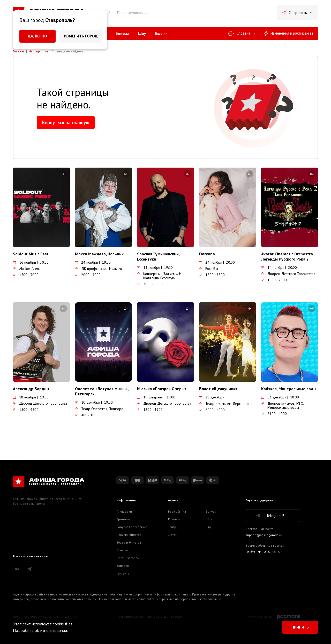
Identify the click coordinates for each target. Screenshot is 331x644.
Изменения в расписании (289, 34)
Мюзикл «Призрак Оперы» (162, 389)
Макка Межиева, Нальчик (99, 254)
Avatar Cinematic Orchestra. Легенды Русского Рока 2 (287, 256)
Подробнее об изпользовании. (40, 630)
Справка (242, 33)
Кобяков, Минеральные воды (289, 389)
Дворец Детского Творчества (288, 274)
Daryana (207, 254)
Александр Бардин (31, 389)
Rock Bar (209, 269)
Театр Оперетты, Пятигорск (100, 409)
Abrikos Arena (27, 269)
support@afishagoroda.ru (264, 535)
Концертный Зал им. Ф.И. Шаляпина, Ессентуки (160, 276)
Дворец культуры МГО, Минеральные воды (283, 405)
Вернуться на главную (66, 122)
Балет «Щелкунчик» (218, 389)
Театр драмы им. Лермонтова (226, 404)
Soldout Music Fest (31, 254)
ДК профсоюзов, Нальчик (98, 269)
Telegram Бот (271, 516)
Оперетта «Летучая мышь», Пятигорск (102, 391)
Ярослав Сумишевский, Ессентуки (158, 256)
